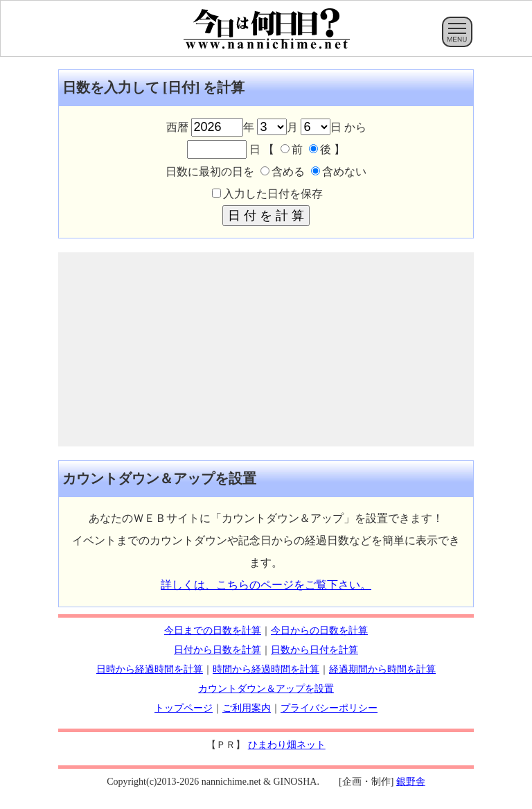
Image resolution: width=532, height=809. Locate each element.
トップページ (184, 708)
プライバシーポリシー (329, 708)
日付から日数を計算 (218, 650)
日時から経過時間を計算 (150, 669)
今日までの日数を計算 (213, 630)
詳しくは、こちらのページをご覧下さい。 (266, 585)
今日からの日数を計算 (319, 630)
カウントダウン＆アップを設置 (266, 689)
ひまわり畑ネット (287, 745)
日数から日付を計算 (314, 650)
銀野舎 (411, 782)
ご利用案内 (247, 708)
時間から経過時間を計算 (266, 669)
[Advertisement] (266, 349)
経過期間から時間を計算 (382, 669)
